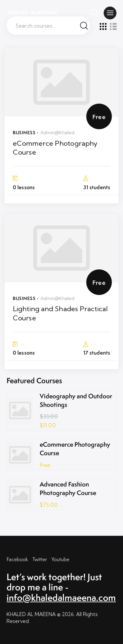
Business (24, 133)
